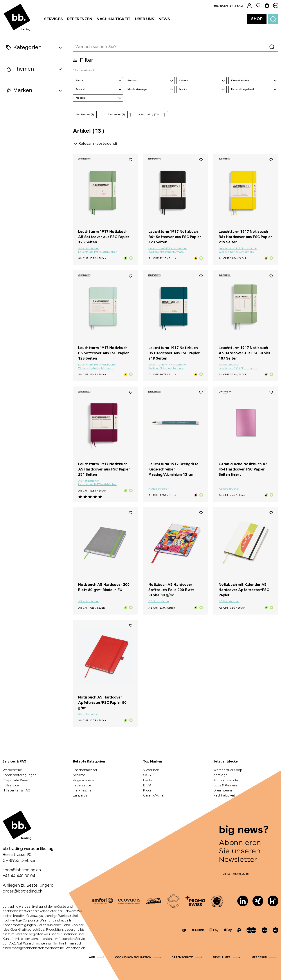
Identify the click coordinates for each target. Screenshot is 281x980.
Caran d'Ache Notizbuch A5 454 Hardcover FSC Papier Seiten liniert (243, 470)
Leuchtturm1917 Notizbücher (97, 252)
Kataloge (220, 775)
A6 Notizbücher (88, 249)
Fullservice (11, 786)
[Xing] (258, 901)
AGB (92, 957)
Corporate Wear (15, 780)
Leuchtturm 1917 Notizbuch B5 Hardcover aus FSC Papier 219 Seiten (174, 353)
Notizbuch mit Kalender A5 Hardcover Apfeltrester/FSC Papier (244, 590)
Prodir (148, 791)
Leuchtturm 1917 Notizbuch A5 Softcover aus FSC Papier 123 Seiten (104, 237)
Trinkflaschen (83, 791)
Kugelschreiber (158, 489)
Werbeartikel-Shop (228, 770)
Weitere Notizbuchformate (166, 252)
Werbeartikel (13, 770)
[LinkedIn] (243, 901)
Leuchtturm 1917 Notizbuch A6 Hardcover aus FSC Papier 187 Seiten (245, 353)
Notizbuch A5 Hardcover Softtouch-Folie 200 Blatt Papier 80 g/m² (171, 590)
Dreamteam (222, 791)
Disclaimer (222, 957)
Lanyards (80, 796)
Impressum (259, 957)
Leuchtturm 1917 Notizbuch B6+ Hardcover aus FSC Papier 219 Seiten (245, 237)
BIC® (147, 786)
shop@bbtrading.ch (22, 870)
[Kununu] (273, 901)
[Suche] (273, 19)
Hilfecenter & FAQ (228, 6)
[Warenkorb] (267, 6)
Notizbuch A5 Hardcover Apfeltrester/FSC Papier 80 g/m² (102, 703)
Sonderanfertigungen (20, 775)
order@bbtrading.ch (23, 891)
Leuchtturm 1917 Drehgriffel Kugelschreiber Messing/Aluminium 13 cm (174, 470)
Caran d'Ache (153, 796)
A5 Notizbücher (88, 481)
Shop (257, 19)
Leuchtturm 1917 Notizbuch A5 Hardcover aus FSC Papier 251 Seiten (104, 470)
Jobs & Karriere (225, 786)
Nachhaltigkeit (224, 796)
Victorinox (151, 770)
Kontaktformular (226, 780)
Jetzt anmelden (236, 874)
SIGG (147, 775)
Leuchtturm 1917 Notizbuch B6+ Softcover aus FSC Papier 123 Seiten (175, 237)
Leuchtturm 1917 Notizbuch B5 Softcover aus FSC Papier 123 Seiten (104, 353)
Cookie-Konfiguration (133, 957)
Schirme (79, 775)
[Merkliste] (258, 6)
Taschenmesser (85, 770)
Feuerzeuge (82, 786)
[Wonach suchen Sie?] (169, 47)
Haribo (148, 780)
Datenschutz (182, 957)
